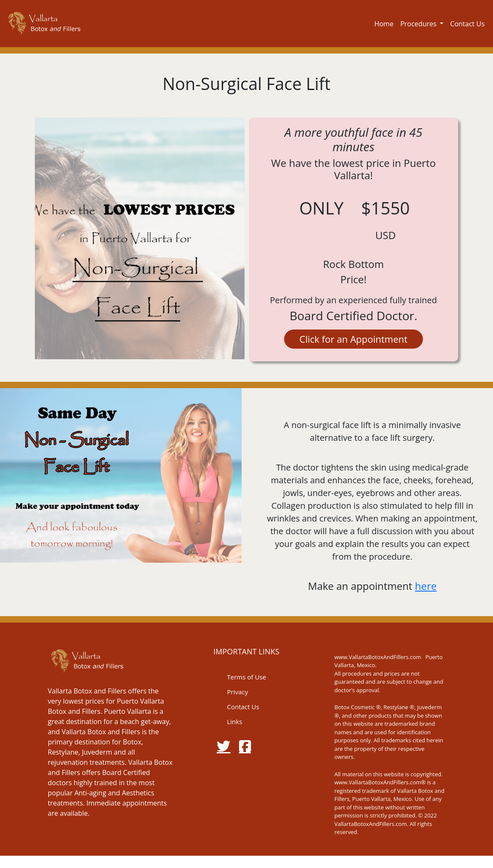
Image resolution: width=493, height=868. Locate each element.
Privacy (237, 692)
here (426, 586)
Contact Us (467, 24)
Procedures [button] (419, 24)
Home (384, 24)
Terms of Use (246, 677)
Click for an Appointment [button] (354, 339)
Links (234, 721)
